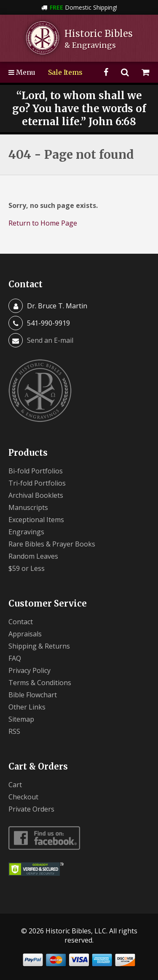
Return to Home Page (43, 223)
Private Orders (31, 809)
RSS (14, 731)
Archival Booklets (36, 495)
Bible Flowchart (33, 695)
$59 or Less (27, 568)
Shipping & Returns (39, 646)
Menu (22, 72)
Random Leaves (33, 556)
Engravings (26, 532)
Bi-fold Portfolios (36, 471)
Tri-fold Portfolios (37, 483)
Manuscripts (28, 507)
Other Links (27, 707)
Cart (15, 785)
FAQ (15, 658)
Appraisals (25, 634)
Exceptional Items (36, 520)
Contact (21, 622)
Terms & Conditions (40, 683)
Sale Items (65, 72)
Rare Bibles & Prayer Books (52, 544)
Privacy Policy (29, 670)
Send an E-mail (50, 340)
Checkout (23, 797)
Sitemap (21, 719)
